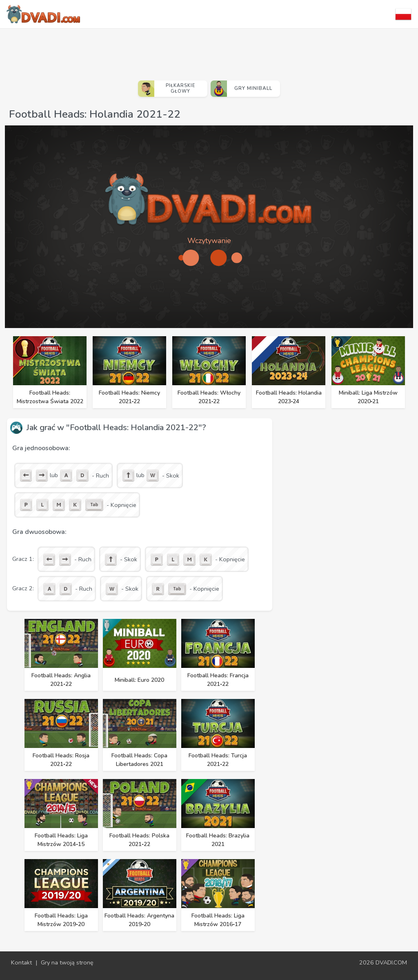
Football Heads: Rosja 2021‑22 (61, 760)
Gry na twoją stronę (67, 962)
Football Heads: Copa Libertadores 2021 (139, 760)
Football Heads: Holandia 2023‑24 (289, 397)
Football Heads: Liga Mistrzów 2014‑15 (61, 840)
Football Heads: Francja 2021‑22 (218, 680)
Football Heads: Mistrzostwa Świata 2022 (50, 397)
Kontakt (21, 962)
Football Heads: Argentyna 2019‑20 (139, 920)
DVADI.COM (391, 962)
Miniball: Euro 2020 (139, 680)
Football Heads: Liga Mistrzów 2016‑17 (218, 920)
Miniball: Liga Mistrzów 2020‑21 (368, 397)
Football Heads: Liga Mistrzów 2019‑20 (61, 920)
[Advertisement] (209, 51)
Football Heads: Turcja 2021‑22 (218, 760)
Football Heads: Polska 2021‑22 (139, 840)
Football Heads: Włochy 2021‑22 (209, 397)
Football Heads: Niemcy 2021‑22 (129, 397)
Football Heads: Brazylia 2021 (218, 840)
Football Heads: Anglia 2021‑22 (61, 680)
